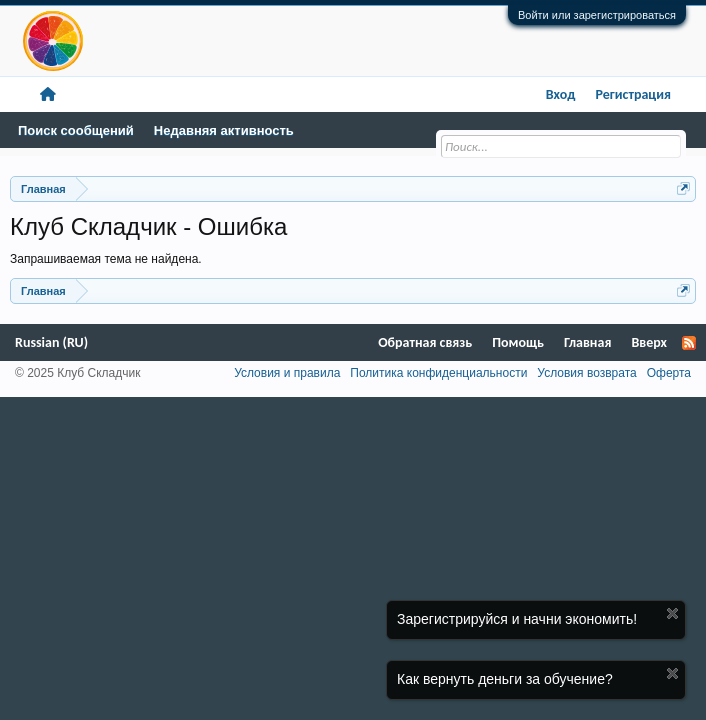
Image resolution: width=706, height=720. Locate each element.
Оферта (669, 373)
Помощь (518, 342)
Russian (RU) (51, 342)
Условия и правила (287, 373)
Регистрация (633, 94)
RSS (689, 343)
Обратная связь (425, 342)
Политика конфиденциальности (438, 373)
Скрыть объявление (672, 613)
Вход (561, 94)
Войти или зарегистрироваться (597, 15)
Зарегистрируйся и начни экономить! (517, 619)
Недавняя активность (224, 130)
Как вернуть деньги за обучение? (505, 679)
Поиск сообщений (76, 130)
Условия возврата (586, 373)
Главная (587, 342)
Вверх (649, 342)
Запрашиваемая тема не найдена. (106, 259)
